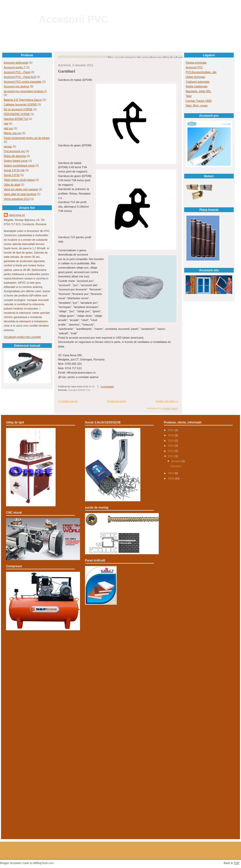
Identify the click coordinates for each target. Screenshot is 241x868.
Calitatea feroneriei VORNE (20, 104)
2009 (171, 478)
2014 (171, 441)
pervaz (8, 146)
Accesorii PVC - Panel (17, 72)
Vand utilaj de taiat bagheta (20, 194)
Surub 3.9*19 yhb (14, 170)
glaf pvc (8, 128)
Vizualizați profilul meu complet (22, 337)
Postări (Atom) (170, 408)
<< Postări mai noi (68, 401)
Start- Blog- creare (197, 105)
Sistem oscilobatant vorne (19, 165)
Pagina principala (196, 63)
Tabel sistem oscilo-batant (19, 180)
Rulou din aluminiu (15, 156)
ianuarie (176, 461)
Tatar (189, 96)
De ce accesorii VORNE (18, 109)
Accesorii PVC (74, 19)
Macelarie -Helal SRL (198, 91)
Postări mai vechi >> (167, 401)
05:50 (92, 386)
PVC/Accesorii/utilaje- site (201, 72)
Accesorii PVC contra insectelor (23, 82)
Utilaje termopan (195, 77)
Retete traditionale (197, 86)
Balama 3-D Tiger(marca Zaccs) (23, 100)
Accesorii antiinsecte (16, 63)
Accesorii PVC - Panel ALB (20, 77)
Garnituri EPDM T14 (16, 119)
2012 (171, 451)
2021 (171, 430)
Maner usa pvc (13, 133)
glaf (6, 123)
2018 (171, 435)
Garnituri (67, 71)
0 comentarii (107, 386)
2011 (171, 456)
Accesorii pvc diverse (16, 86)
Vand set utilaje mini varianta (21, 189)
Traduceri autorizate (198, 82)
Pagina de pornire (117, 401)
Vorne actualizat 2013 (17, 199)
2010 (171, 473)
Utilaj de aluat (12, 184)
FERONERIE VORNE (17, 114)
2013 (171, 446)
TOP (237, 863)
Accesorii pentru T (15, 67)
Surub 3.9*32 (12, 175)
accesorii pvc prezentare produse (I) (25, 91)
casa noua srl (17, 215)
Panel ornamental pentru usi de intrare (27, 138)
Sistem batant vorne (16, 161)
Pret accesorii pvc (14, 151)
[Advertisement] (120, 655)
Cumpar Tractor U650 (199, 101)
